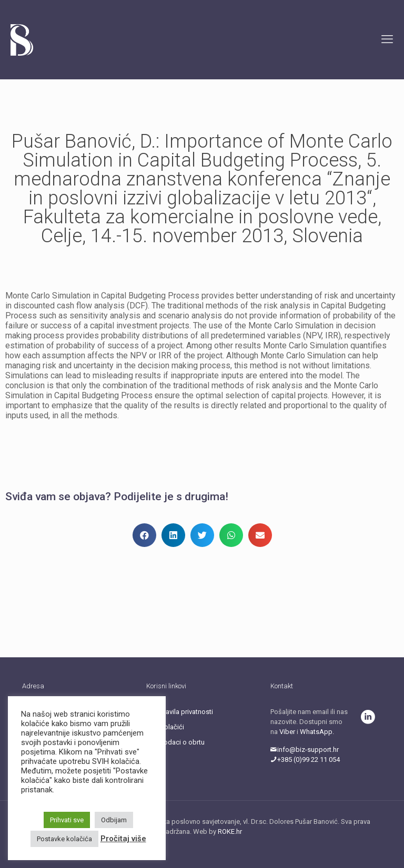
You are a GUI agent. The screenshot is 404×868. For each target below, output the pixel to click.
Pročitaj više (123, 839)
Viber (287, 732)
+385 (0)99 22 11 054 (305, 760)
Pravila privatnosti (186, 712)
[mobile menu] (387, 39)
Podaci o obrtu (182, 742)
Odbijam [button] (114, 820)
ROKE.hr (230, 831)
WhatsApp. (317, 732)
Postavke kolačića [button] (64, 839)
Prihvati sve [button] (67, 820)
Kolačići (172, 727)
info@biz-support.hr (305, 750)
